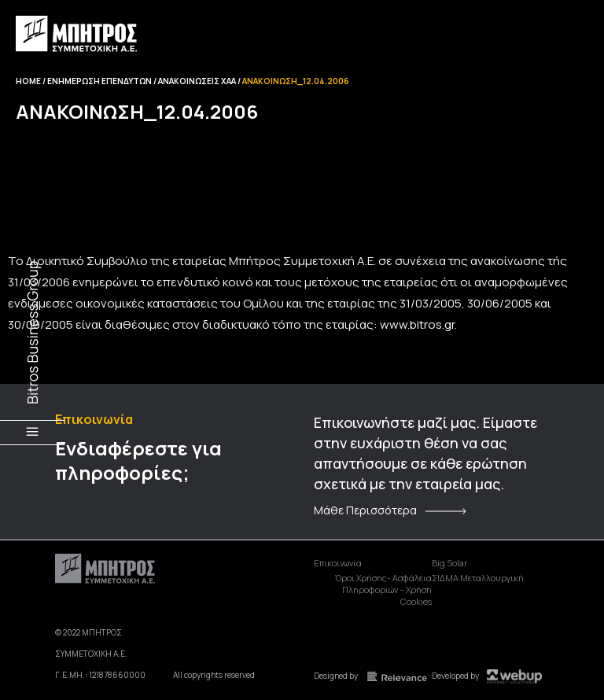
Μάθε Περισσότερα (365, 510)
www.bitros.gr (417, 324)
